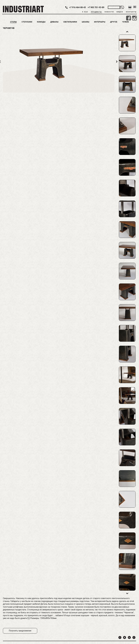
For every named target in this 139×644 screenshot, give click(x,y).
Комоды (41, 22)
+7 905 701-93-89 (96, 7)
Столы (13, 22)
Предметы (96, 12)
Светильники (70, 22)
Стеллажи (27, 22)
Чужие (125, 22)
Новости (109, 12)
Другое (114, 22)
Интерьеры (100, 22)
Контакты (131, 12)
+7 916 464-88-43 (78, 7)
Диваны (54, 22)
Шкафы (86, 22)
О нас (85, 12)
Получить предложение (20, 631)
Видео (120, 12)
